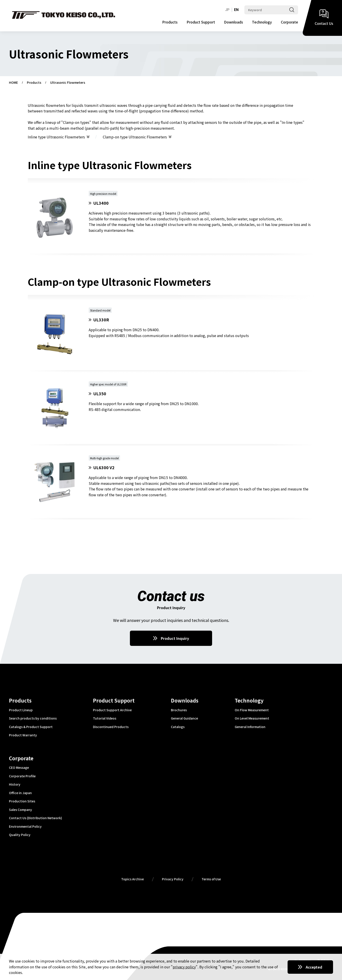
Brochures (179, 710)
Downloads (233, 22)
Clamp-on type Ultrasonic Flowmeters (135, 137)
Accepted (314, 967)
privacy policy (184, 967)
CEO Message (19, 768)
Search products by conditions (33, 718)
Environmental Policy (25, 827)
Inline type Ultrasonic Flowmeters (56, 137)
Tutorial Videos (105, 718)
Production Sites (22, 801)
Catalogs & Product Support (31, 727)
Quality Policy (20, 835)
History (15, 784)
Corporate (289, 22)
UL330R (101, 320)
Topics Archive (132, 879)
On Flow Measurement (252, 710)
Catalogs (178, 727)
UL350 (100, 394)
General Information (250, 727)
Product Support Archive (112, 710)
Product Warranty (23, 735)
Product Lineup (21, 710)
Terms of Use (211, 879)
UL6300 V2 (104, 467)
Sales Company (20, 810)
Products (170, 22)
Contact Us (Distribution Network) (35, 818)
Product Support (201, 22)
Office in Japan (20, 793)
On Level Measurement (252, 718)
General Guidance (184, 718)
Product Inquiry (175, 638)
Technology (262, 22)
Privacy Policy (173, 879)
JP (227, 10)
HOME (13, 83)
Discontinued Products (111, 727)
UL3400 (101, 203)
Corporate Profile (22, 776)
